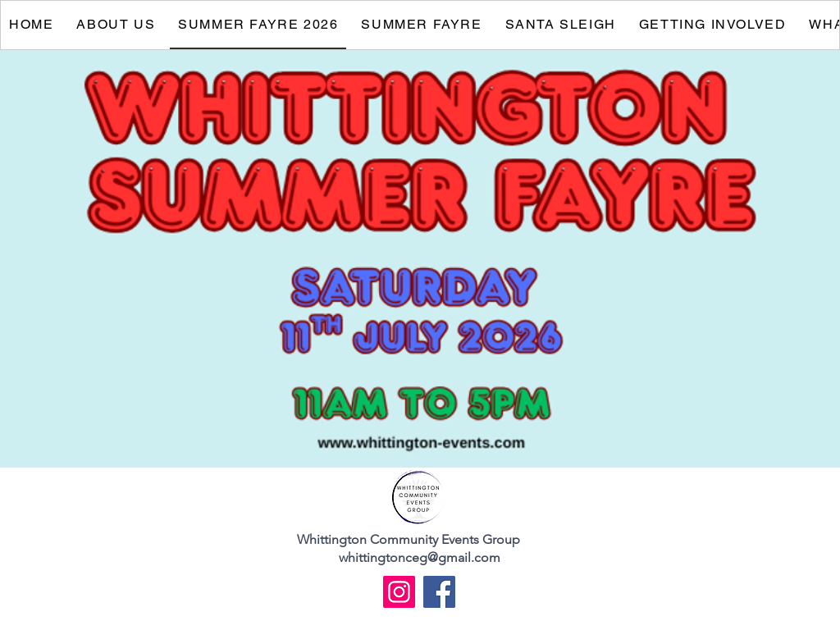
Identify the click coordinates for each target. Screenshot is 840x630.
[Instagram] (399, 592)
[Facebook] (439, 592)
